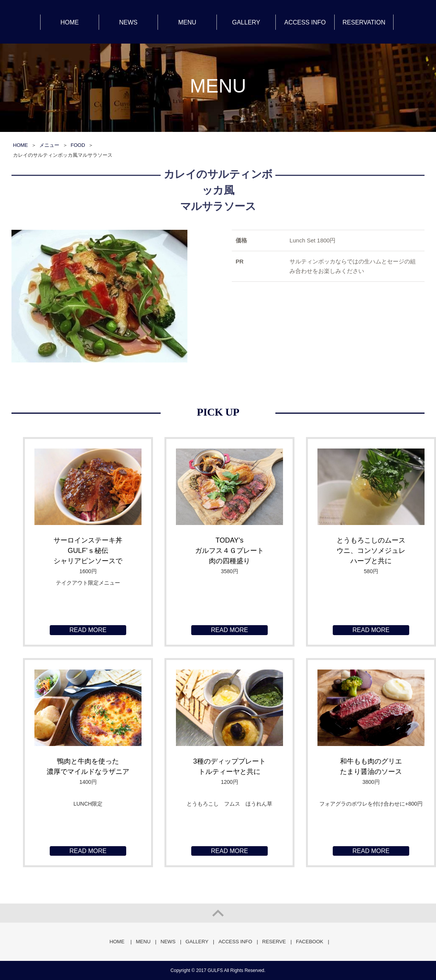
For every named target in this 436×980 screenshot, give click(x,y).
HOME (70, 22)
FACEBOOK (310, 942)
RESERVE (274, 942)
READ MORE (88, 630)
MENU (187, 22)
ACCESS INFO (305, 22)
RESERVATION (364, 22)
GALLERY (246, 22)
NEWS (129, 22)
